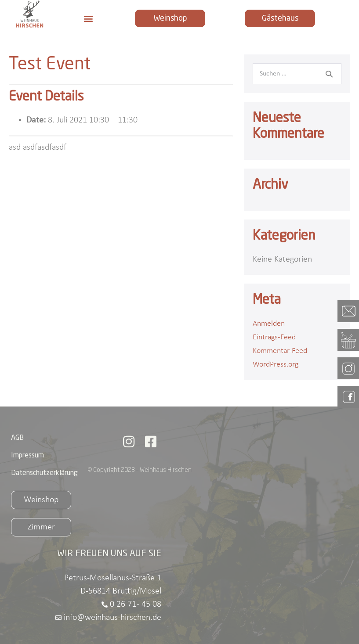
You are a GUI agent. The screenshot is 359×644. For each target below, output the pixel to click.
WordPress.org (276, 365)
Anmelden (269, 324)
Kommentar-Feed (280, 351)
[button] (88, 19)
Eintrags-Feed (274, 337)
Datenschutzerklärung (44, 473)
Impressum (27, 456)
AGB (17, 438)
